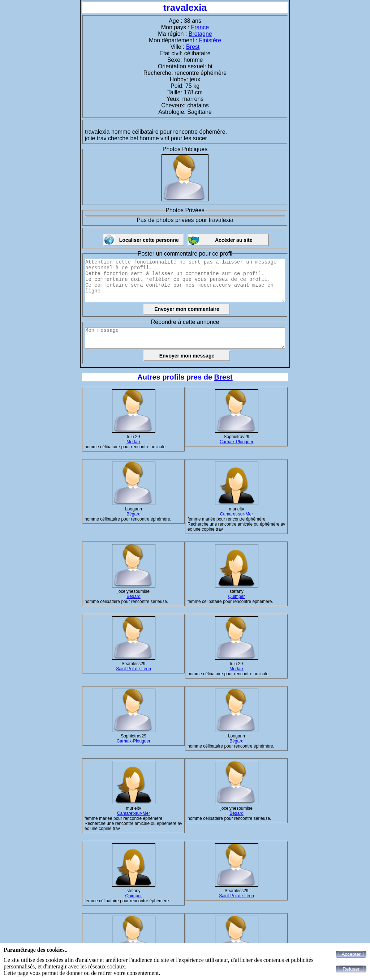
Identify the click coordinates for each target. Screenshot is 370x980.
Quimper (236, 596)
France (200, 27)
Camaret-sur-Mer (236, 514)
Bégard (134, 514)
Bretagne (200, 34)
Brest (193, 47)
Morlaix (134, 442)
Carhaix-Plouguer (236, 442)
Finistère (210, 40)
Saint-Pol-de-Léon (134, 669)
